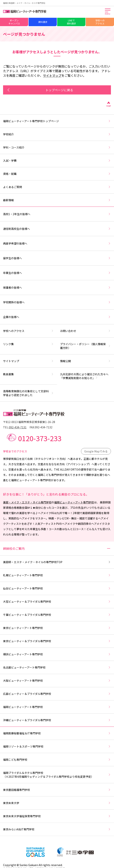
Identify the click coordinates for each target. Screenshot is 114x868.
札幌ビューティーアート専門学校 (57, 575)
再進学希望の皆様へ (57, 243)
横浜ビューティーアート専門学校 (57, 654)
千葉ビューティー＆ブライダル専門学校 (57, 615)
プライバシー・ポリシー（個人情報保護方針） (85, 346)
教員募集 (28, 374)
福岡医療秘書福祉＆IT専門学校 (57, 733)
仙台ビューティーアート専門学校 (57, 588)
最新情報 (57, 200)
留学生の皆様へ (57, 258)
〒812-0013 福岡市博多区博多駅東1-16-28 (29, 422)
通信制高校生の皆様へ (57, 229)
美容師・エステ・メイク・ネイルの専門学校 (57, 562)
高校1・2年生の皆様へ (57, 214)
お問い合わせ (85, 331)
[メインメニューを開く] (108, 12)
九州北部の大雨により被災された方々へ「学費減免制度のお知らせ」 (84, 376)
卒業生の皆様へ (57, 273)
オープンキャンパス (14, 22)
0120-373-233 (40, 438)
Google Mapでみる (96, 451)
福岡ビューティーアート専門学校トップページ (57, 121)
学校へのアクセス (100, 22)
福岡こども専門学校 (57, 760)
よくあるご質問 (57, 187)
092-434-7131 (18, 427)
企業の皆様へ (57, 317)
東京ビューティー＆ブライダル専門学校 (57, 641)
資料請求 (43, 22)
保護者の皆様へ (57, 287)
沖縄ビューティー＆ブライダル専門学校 (57, 720)
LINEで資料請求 (71, 22)
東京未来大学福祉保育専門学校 (57, 816)
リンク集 (28, 344)
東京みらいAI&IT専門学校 (57, 829)
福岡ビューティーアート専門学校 (74, 502)
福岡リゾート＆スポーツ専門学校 (57, 746)
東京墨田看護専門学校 (57, 790)
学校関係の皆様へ (57, 302)
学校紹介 (57, 134)
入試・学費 (57, 161)
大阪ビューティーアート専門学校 (57, 681)
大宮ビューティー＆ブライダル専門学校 (57, 602)
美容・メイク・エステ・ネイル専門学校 (27, 502)
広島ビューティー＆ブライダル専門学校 (57, 694)
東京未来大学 (57, 803)
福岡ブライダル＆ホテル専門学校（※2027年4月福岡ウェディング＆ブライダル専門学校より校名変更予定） (57, 775)
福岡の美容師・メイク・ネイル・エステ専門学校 (24, 3)
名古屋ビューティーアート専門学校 (57, 667)
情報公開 (85, 361)
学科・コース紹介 (57, 147)
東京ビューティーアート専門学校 (57, 628)
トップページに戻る (40, 90)
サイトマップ (52, 75)
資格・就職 (57, 174)
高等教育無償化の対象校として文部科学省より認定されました (28, 393)
